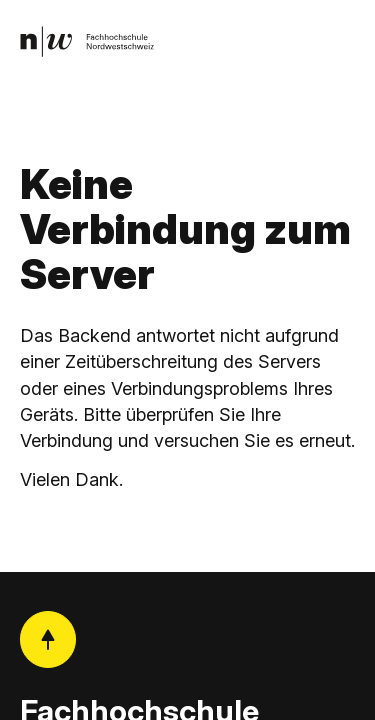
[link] (87, 41)
